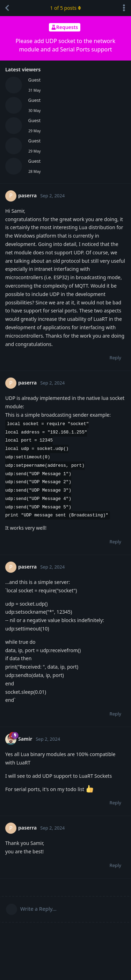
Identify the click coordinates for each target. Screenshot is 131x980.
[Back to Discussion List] (7, 8)
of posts (65, 8)
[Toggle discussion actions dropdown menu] (124, 8)
